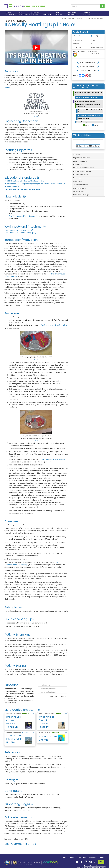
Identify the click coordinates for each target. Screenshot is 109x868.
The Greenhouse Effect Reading (22, 216)
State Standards (12, 186)
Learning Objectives (80, 161)
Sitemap (93, 858)
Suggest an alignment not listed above (22, 189)
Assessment (78, 181)
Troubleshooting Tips (81, 185)
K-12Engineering (25, 14)
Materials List (78, 164)
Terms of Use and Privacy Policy (95, 866)
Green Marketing (82, 122)
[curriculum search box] (86, 6)
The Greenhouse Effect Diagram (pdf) (20, 230)
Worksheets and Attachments (84, 168)
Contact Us (82, 858)
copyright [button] (36, 117)
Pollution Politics (84, 119)
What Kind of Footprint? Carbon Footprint (89, 93)
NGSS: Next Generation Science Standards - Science (25, 181)
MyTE (101, 862)
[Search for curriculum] (102, 6)
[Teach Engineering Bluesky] (90, 862)
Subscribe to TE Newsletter (57, 696)
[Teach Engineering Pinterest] (94, 862)
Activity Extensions (80, 188)
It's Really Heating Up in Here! (87, 98)
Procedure (77, 178)
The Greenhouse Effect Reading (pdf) (20, 233)
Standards (48, 14)
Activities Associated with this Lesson (87, 86)
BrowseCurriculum (11, 14)
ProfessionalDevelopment (74, 14)
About (72, 858)
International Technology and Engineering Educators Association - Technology (35, 184)
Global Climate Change (48, 738)
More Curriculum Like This (82, 171)
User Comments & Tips (81, 195)
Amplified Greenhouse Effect (85, 101)
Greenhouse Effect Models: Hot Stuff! (90, 111)
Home (64, 858)
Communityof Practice (87, 14)
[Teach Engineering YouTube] (77, 862)
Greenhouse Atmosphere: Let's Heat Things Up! (88, 106)
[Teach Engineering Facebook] (81, 862)
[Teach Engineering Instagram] (85, 862)
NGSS (7, 87)
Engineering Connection (82, 158)
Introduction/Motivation (81, 175)
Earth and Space (97, 48)
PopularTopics (37, 14)
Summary (77, 154)
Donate (102, 858)
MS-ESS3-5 (95, 53)
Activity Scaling (78, 191)
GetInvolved (60, 14)
